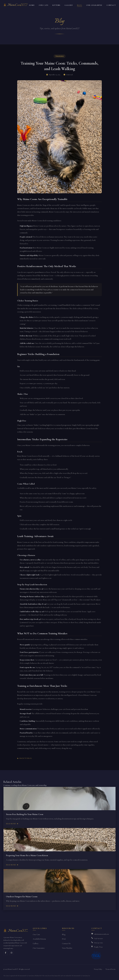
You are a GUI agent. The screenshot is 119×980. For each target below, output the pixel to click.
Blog (80, 5)
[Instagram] (11, 953)
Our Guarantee (94, 5)
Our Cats (43, 5)
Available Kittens (39, 939)
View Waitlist (67, 948)
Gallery (69, 5)
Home (32, 5)
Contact (111, 5)
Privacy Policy (98, 969)
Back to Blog (25, 758)
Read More (12, 824)
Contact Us (66, 943)
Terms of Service (111, 969)
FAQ (64, 939)
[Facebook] (5, 953)
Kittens (56, 5)
